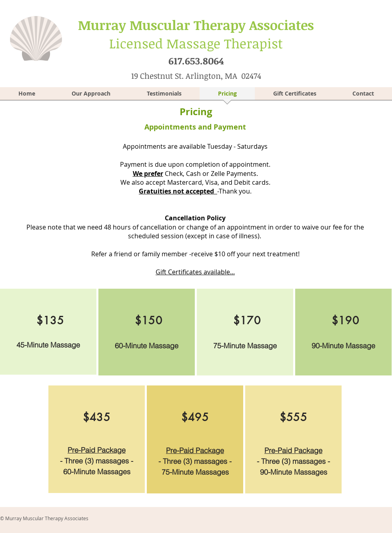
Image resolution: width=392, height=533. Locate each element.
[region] (48, 332)
